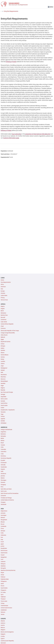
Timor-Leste (4, 601)
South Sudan (4, 405)
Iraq (2, 539)
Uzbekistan (4, 610)
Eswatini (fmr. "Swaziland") (8, 410)
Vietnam (3, 612)
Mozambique (4, 381)
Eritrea (3, 344)
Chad (2, 326)
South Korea (4, 553)
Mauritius (3, 377)
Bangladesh (4, 520)
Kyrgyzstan (4, 557)
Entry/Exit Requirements (11, 11)
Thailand (3, 599)
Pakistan (3, 577)
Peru (2, 487)
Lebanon (3, 561)
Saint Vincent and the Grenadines (10, 493)
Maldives (3, 566)
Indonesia (3, 535)
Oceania (3, 293)
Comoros (3, 328)
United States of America (7, 500)
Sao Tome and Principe (7, 392)
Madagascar (4, 368)
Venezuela (3, 504)
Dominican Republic (6, 458)
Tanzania (3, 412)
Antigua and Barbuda (6, 430)
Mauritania (4, 375)
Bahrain (3, 517)
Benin (2, 311)
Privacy (3, 298)
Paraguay (3, 485)
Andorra (3, 623)
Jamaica (3, 476)
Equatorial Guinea (6, 342)
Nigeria (3, 388)
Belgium (3, 630)
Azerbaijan (4, 515)
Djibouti (3, 337)
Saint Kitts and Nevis (6, 489)
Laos (2, 559)
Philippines (4, 581)
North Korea (4, 550)
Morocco (3, 379)
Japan (2, 544)
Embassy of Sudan (11, 62)
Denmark (3, 643)
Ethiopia (3, 346)
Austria (3, 625)
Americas (3, 287)
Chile (2, 447)
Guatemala (4, 467)
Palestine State (5, 579)
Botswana (3, 313)
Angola (3, 309)
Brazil (2, 443)
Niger (2, 386)
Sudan (2, 408)
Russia (2, 586)
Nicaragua (3, 480)
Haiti (2, 471)
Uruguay (3, 502)
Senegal (3, 394)
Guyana (3, 469)
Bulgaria (3, 634)
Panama (3, 482)
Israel (2, 542)
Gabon (3, 348)
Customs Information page (11, 138)
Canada (3, 445)
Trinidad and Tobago (6, 498)
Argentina (3, 432)
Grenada (3, 465)
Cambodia (3, 526)
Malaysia (3, 564)
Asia (2, 289)
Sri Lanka (3, 592)
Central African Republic (7, 324)
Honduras (3, 474)
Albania (3, 621)
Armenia (3, 513)
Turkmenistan (4, 606)
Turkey (3, 603)
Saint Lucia (4, 491)
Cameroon (4, 320)
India (2, 533)
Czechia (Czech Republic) (7, 641)
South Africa (4, 403)
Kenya (2, 359)
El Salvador (4, 463)
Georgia (3, 531)
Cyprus (3, 638)
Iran (2, 537)
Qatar (2, 584)
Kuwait (3, 555)
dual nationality (17, 134)
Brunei (3, 524)
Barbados (3, 436)
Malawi (3, 370)
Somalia (3, 401)
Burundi (3, 317)
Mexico (3, 478)
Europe (3, 291)
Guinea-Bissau (5, 355)
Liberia (3, 364)
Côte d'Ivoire (4, 335)
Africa (2, 284)
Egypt (2, 339)
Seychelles (3, 397)
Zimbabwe (4, 423)
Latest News (4, 295)
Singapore (3, 590)
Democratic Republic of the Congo (10, 331)
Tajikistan (3, 597)
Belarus (3, 627)
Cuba (2, 454)
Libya (2, 366)
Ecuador (3, 460)
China (2, 528)
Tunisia (3, 416)
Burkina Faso (4, 315)
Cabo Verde (4, 322)
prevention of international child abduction (38, 134)
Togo (2, 414)
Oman (2, 575)
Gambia (3, 350)
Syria (2, 595)
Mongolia (3, 568)
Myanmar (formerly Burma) (8, 570)
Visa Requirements (6, 282)
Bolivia (3, 441)
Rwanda (3, 390)
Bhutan (3, 522)
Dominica (3, 456)
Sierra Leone (4, 399)
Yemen (3, 614)
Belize (2, 438)
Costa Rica (3, 452)
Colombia (3, 449)
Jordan (3, 546)
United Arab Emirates (6, 608)
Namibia (3, 383)
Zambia (3, 421)
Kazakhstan (4, 548)
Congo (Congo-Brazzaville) (8, 333)
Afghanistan (4, 511)
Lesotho (3, 361)
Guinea (3, 357)
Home (2, 280)
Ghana (3, 353)
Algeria (3, 306)
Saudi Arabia (4, 588)
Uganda (3, 419)
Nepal (2, 573)
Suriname (3, 496)
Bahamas (3, 434)
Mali (2, 372)
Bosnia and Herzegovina (7, 632)
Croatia (3, 636)
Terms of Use (4, 300)
